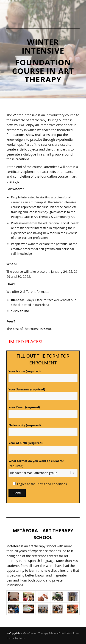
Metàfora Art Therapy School (40, 633)
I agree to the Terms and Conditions (42, 484)
